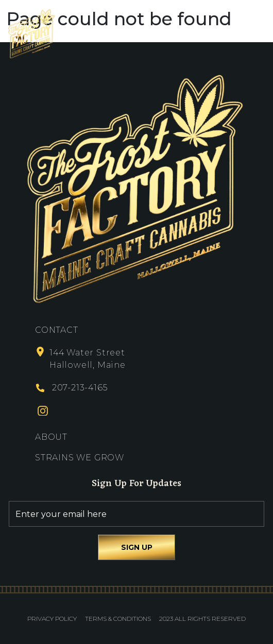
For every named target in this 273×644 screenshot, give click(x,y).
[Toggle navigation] (258, 34)
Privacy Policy (52, 619)
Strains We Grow (80, 458)
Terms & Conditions (118, 619)
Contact (57, 330)
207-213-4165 (80, 388)
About (51, 437)
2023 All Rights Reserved (202, 619)
